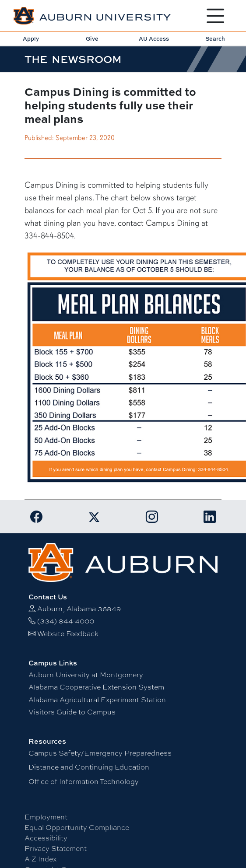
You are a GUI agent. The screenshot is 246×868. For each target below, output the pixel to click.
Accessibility (46, 838)
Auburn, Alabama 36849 (79, 609)
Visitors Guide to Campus (72, 712)
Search (215, 38)
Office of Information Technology (84, 782)
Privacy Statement (56, 849)
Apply (31, 38)
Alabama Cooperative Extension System (96, 687)
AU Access (154, 38)
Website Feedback (68, 634)
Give (92, 38)
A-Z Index (40, 859)
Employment (46, 817)
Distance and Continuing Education (89, 767)
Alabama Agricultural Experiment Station (97, 700)
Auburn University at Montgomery (86, 675)
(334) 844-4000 (66, 621)
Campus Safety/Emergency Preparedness (100, 753)
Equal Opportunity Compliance (77, 828)
